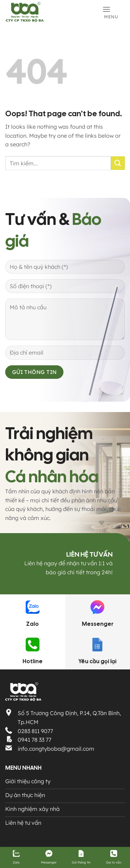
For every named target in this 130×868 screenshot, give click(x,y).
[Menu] (114, 12)
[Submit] (118, 163)
